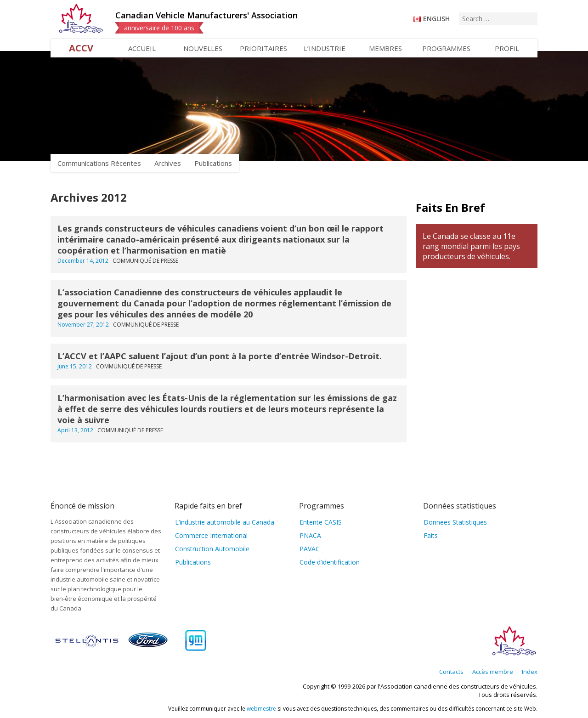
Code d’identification (330, 562)
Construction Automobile (212, 549)
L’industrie (325, 48)
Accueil (142, 48)
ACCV (81, 48)
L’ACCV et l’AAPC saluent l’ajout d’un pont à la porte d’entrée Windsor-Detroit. (220, 356)
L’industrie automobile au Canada (225, 522)
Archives (168, 163)
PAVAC (310, 549)
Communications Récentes (99, 163)
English (436, 19)
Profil (507, 48)
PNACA (310, 535)
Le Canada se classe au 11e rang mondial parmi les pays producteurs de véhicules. (471, 246)
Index (530, 672)
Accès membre (493, 672)
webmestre (261, 709)
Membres (385, 48)
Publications (213, 163)
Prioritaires (263, 48)
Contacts (451, 672)
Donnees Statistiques (455, 522)
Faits (431, 535)
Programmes (446, 48)
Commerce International (211, 535)
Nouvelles (203, 48)
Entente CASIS (321, 522)
